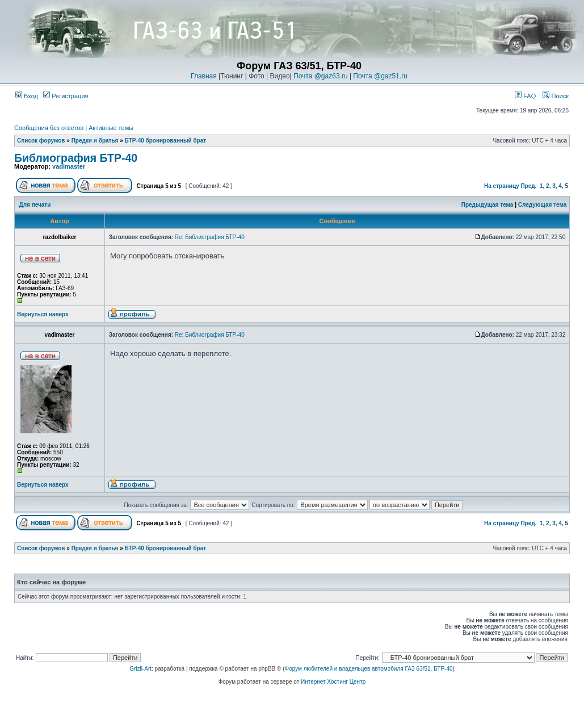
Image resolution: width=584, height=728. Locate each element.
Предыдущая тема (488, 205)
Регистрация (66, 96)
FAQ (525, 96)
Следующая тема (542, 205)
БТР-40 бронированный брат (166, 141)
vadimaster (69, 166)
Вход (27, 96)
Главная (204, 76)
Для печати (35, 205)
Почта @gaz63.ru (321, 76)
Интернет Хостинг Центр (333, 682)
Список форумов (41, 141)
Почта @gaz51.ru (380, 76)
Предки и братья (95, 141)
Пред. (528, 186)
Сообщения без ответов (49, 128)
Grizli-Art (140, 669)
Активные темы (111, 128)
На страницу (502, 186)
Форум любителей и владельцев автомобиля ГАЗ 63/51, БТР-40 (369, 669)
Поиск (556, 96)
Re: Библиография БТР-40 (210, 237)
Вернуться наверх (43, 314)
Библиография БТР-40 (76, 158)
